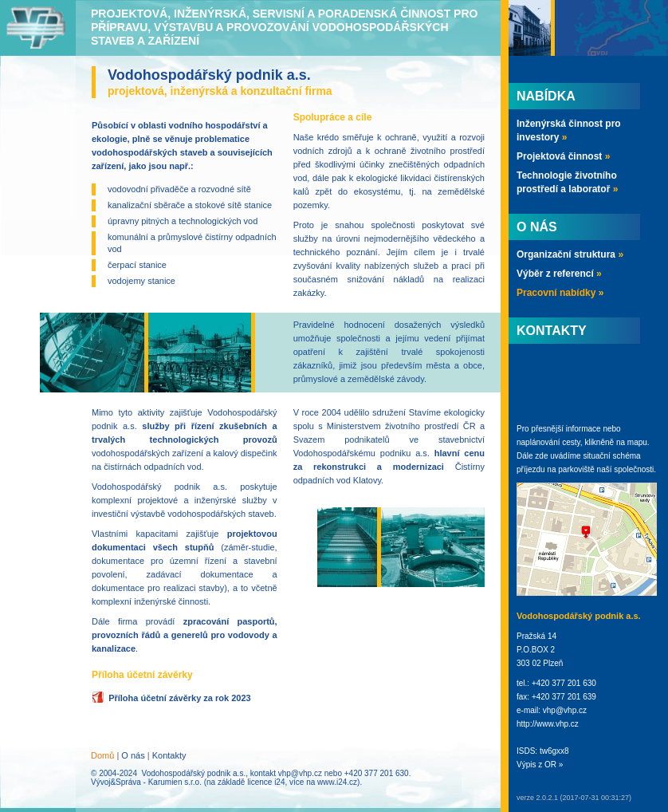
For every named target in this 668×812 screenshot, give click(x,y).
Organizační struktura (570, 254)
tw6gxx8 (554, 751)
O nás (133, 755)
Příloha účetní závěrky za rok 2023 (180, 698)
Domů (102, 755)
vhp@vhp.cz (300, 773)
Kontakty (169, 755)
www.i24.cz (337, 782)
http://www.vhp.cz (548, 724)
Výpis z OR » (540, 765)
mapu (637, 442)
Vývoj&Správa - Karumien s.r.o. (146, 782)
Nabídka (546, 96)
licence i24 (266, 782)
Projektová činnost (563, 156)
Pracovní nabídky (560, 293)
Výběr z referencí (559, 274)
